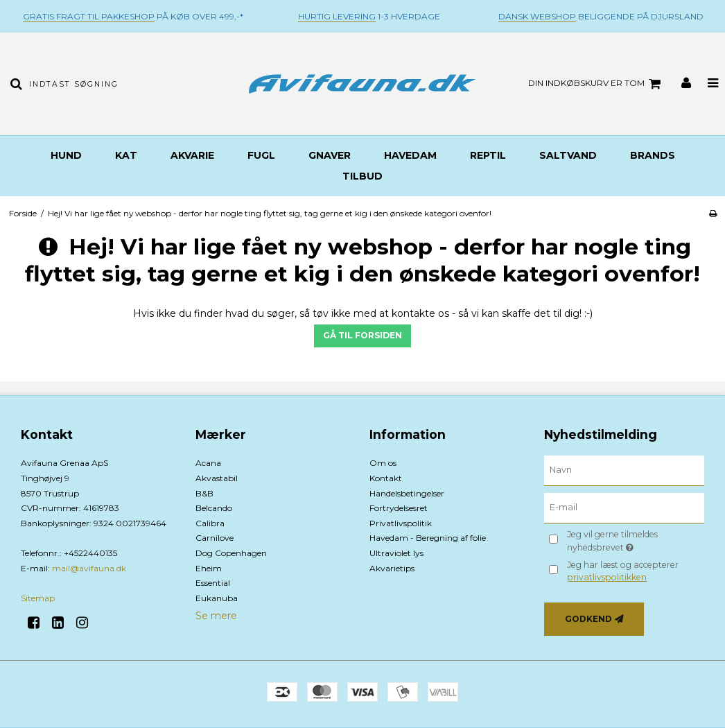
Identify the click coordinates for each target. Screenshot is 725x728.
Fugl (261, 155)
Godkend (588, 619)
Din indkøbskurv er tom (596, 84)
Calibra (210, 523)
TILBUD (362, 176)
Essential (213, 583)
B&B (204, 493)
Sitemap (38, 598)
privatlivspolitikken (607, 577)
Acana (208, 463)
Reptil (488, 155)
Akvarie (192, 155)
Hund (66, 155)
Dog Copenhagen (231, 553)
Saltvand (568, 155)
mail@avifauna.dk (89, 568)
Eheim (209, 568)
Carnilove (215, 538)
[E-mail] (624, 508)
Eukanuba (217, 598)
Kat (126, 155)
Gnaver (330, 155)
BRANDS (653, 155)
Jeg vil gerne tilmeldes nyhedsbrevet (634, 540)
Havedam (410, 155)
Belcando (214, 508)
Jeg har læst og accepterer (623, 571)
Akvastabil (217, 478)
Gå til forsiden (362, 335)
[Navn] (624, 470)
